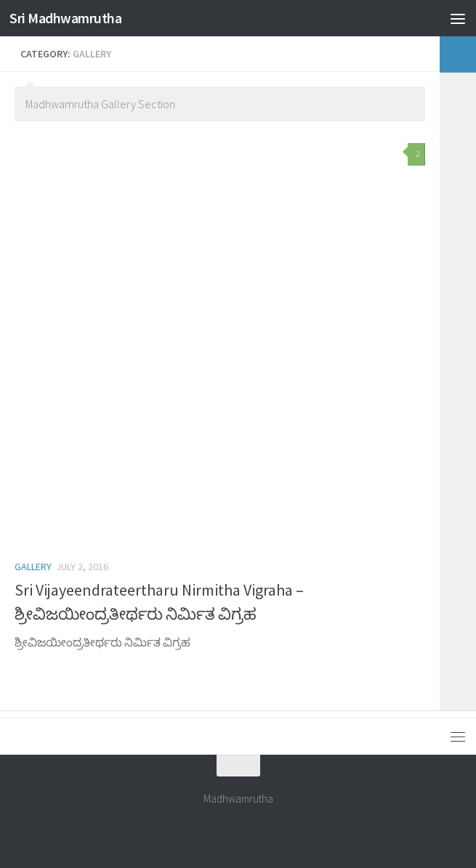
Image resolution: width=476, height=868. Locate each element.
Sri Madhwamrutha (71, 18)
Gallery (33, 567)
